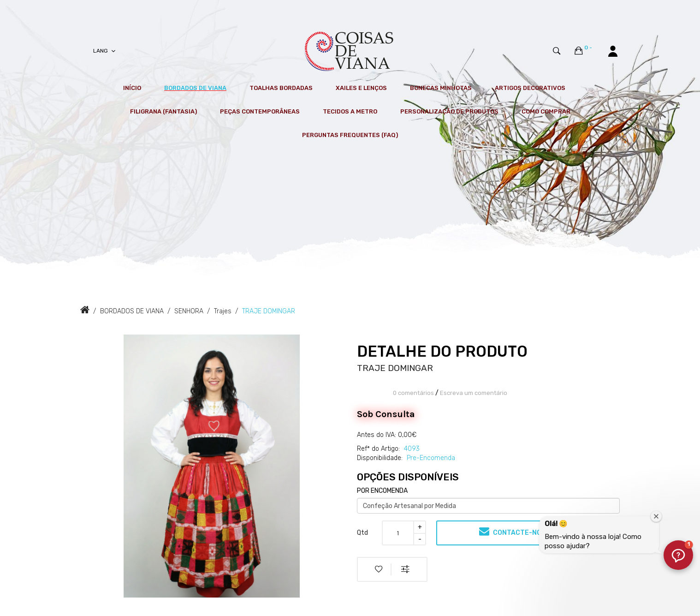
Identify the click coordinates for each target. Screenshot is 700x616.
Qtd (362, 533)
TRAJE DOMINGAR (269, 311)
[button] (678, 555)
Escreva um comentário (474, 393)
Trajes (223, 311)
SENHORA (189, 311)
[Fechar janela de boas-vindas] (656, 516)
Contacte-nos (512, 531)
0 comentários (413, 393)
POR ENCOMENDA (382, 491)
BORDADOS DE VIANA (132, 311)
